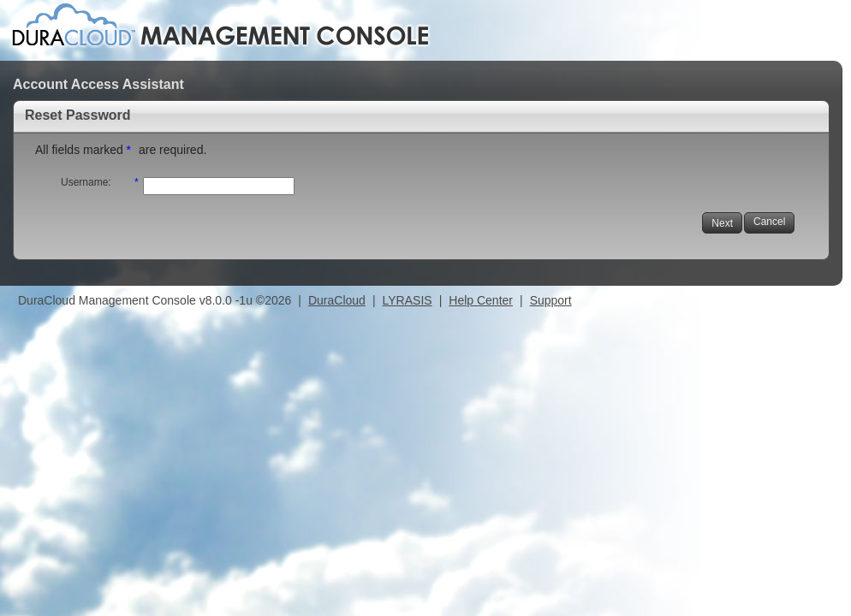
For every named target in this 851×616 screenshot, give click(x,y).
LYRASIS (408, 300)
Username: (86, 182)
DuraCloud (337, 300)
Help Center (481, 300)
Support (551, 300)
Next (722, 223)
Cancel (769, 222)
